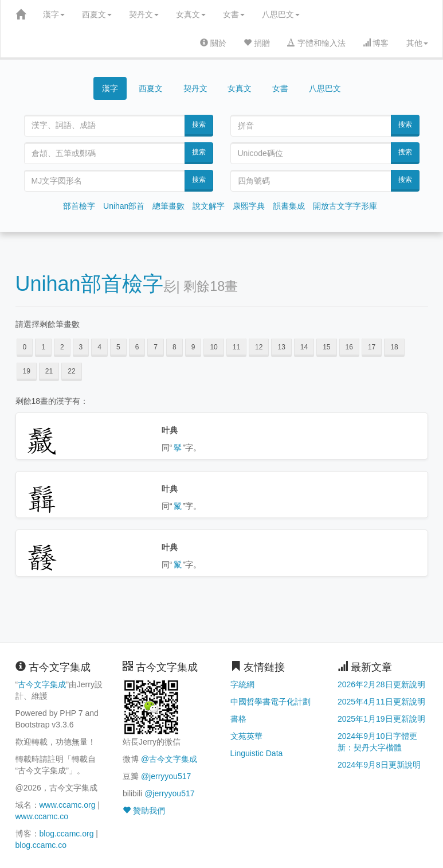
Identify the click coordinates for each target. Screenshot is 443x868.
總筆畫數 (168, 206)
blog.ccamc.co (41, 845)
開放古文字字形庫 (345, 206)
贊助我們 (144, 811)
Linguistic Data (257, 753)
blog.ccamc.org (67, 834)
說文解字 (209, 206)
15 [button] (326, 347)
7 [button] (156, 347)
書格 (238, 719)
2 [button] (62, 347)
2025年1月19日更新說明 (381, 719)
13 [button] (281, 347)
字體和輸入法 (316, 43)
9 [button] (193, 347)
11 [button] (236, 347)
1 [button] (43, 347)
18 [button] (394, 347)
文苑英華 (246, 736)
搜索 (199, 124)
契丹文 (144, 14)
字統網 (242, 684)
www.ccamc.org (68, 805)
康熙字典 (249, 206)
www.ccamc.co (42, 816)
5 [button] (118, 347)
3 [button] (81, 347)
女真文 (191, 14)
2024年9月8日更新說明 (379, 765)
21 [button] (49, 371)
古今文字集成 (42, 684)
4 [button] (99, 347)
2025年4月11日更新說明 (381, 702)
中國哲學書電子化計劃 (270, 702)
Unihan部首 (124, 206)
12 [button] (259, 347)
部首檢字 (79, 206)
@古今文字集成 (169, 759)
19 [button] (27, 371)
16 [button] (349, 347)
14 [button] (304, 347)
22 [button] (71, 371)
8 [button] (175, 347)
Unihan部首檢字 (89, 284)
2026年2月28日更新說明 (381, 684)
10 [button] (213, 347)
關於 (213, 43)
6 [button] (137, 347)
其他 (417, 43)
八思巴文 (281, 14)
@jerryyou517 (166, 776)
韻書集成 (289, 206)
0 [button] (25, 347)
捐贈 (257, 43)
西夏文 (97, 14)
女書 (234, 14)
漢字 (54, 14)
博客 (376, 43)
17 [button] (372, 347)
